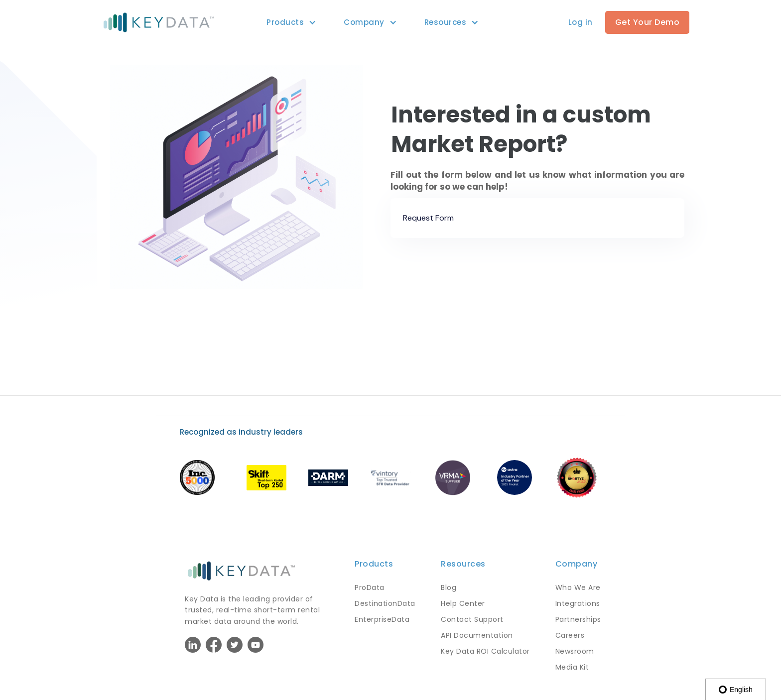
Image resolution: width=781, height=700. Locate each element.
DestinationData (385, 603)
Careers (570, 635)
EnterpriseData (382, 619)
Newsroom (575, 651)
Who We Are (578, 587)
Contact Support (472, 619)
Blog (449, 587)
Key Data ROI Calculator (485, 651)
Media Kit (572, 667)
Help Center (463, 603)
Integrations (578, 603)
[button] (285, 22)
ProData (370, 587)
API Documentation (477, 635)
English (736, 690)
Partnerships (578, 619)
